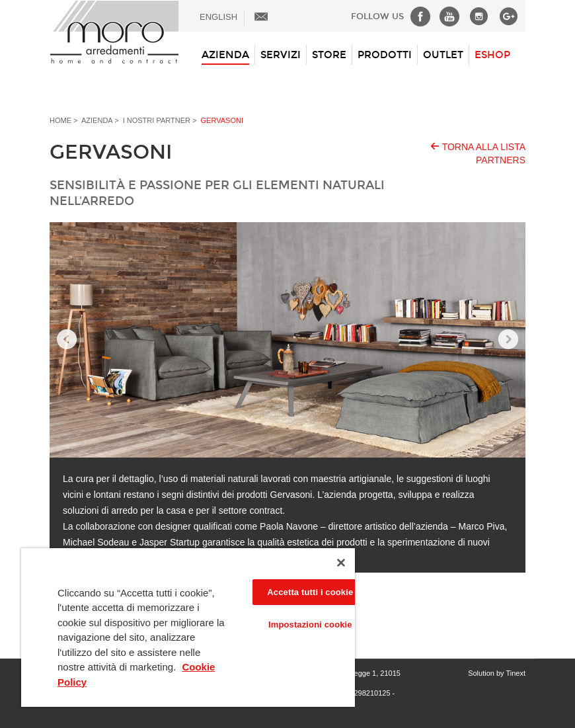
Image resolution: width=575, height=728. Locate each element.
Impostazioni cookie (310, 625)
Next (508, 340)
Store (329, 55)
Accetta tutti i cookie (310, 592)
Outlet (443, 55)
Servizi (281, 55)
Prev (67, 340)
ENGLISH (218, 17)
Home (60, 120)
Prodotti (385, 55)
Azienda (225, 55)
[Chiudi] (341, 563)
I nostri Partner (157, 120)
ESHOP (492, 55)
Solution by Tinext (497, 673)
